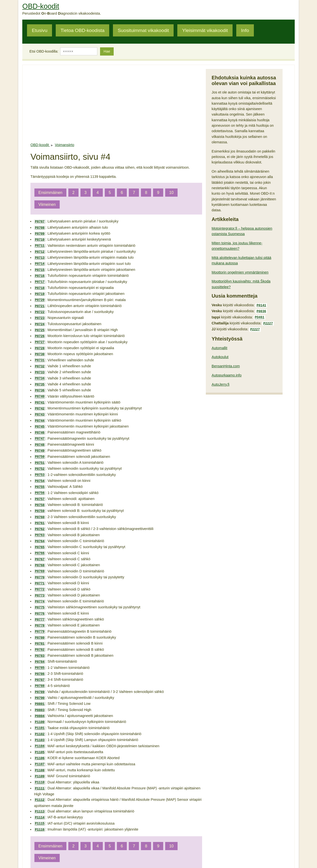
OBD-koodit (41, 6)
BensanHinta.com (226, 364)
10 (171, 193)
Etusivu (40, 30)
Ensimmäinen (50, 193)
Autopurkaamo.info (227, 373)
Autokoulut (220, 354)
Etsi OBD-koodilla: (44, 51)
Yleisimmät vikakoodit (205, 30)
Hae (107, 51)
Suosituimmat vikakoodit (143, 30)
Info (245, 30)
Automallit (220, 345)
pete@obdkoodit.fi (159, 854)
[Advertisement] (116, 104)
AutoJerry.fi (221, 382)
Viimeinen (47, 204)
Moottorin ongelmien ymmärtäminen (240, 272)
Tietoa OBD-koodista (83, 30)
